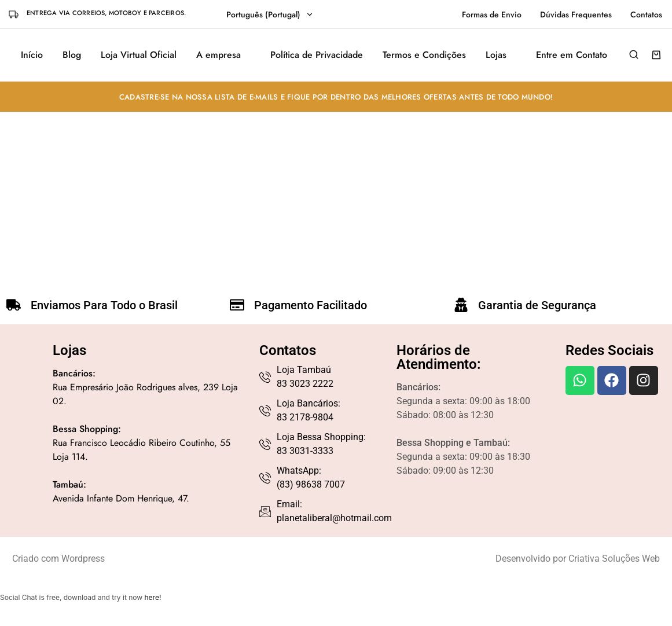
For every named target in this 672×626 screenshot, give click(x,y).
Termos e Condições (424, 55)
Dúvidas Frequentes (576, 14)
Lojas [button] (496, 55)
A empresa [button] (219, 55)
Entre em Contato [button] (572, 55)
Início (32, 55)
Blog (72, 55)
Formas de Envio (492, 14)
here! (153, 597)
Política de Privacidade (317, 55)
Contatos (646, 14)
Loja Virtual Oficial (139, 55)
